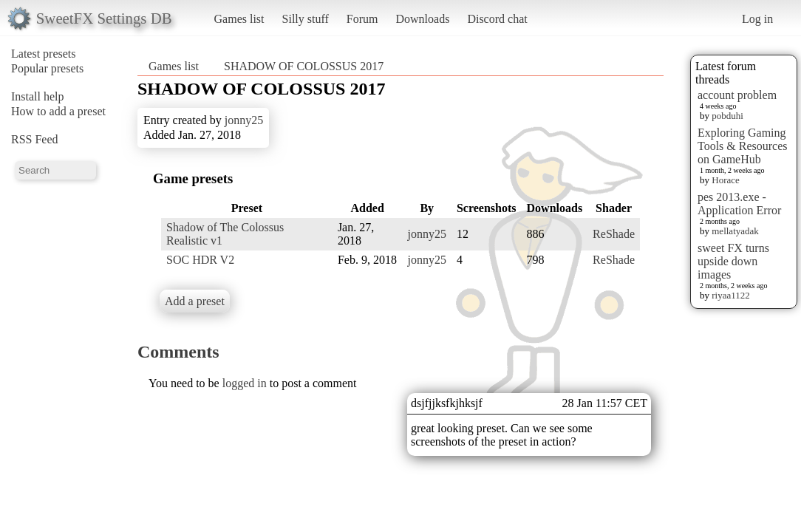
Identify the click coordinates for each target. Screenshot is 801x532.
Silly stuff (306, 19)
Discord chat (497, 19)
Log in (757, 19)
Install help (38, 96)
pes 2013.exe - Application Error (739, 204)
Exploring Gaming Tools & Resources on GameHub (743, 146)
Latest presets (44, 54)
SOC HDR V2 (200, 260)
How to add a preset (58, 111)
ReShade (614, 234)
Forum (362, 19)
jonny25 (244, 120)
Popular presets (47, 68)
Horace (726, 180)
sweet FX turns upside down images (733, 261)
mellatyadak (735, 231)
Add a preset (195, 301)
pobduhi (727, 116)
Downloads (422, 19)
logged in (245, 383)
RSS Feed (35, 139)
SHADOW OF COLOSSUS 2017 (304, 66)
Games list (239, 19)
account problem (737, 95)
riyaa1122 (731, 295)
